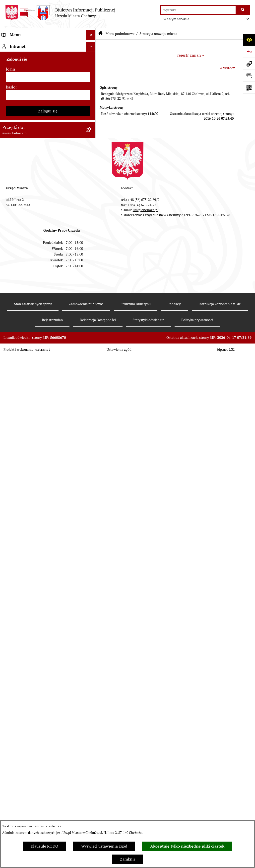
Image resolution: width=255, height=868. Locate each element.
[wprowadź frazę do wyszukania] (198, 10)
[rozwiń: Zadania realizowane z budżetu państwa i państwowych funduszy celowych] (92, 519)
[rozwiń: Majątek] (92, 217)
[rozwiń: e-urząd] (92, 111)
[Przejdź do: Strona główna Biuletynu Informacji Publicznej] (100, 34)
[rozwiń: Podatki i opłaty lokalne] (92, 243)
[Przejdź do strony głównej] (60, 13)
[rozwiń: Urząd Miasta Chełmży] (92, 98)
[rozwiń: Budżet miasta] (92, 190)
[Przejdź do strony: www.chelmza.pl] (249, 64)
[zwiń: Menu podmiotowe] (92, 45)
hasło (11, 676)
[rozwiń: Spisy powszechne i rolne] (92, 538)
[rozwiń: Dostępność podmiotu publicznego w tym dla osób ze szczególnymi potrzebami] (92, 460)
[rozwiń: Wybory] (92, 256)
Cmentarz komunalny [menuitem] (21, 624)
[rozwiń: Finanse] (92, 230)
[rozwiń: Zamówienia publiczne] (92, 164)
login (11, 658)
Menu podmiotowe (120, 34)
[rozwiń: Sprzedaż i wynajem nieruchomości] (92, 177)
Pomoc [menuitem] (8, 614)
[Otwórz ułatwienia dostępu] (249, 40)
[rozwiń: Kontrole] (92, 341)
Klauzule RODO (44, 846)
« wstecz (228, 68)
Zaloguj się (48, 700)
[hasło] (48, 685)
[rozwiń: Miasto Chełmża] (92, 71)
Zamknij (127, 859)
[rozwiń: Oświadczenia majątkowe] (92, 315)
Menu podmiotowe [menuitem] (19, 45)
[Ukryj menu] (91, 35)
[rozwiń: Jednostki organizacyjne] (92, 150)
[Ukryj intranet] (91, 636)
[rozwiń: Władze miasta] (92, 84)
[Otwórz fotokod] (249, 87)
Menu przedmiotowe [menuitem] (20, 604)
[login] (48, 667)
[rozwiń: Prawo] (92, 137)
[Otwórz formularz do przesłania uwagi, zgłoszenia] (249, 76)
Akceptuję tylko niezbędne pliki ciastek (187, 846)
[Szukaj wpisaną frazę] (243, 10)
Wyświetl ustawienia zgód (104, 846)
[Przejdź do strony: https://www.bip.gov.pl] (249, 52)
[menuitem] (48, 58)
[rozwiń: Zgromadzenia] (92, 407)
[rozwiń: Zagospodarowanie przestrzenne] (92, 355)
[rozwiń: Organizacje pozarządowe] (92, 283)
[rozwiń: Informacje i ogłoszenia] (92, 328)
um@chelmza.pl (146, 799)
